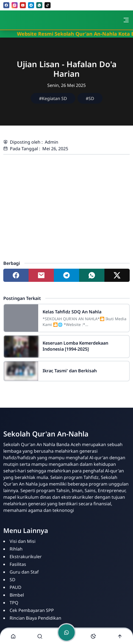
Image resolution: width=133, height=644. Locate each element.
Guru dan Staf (24, 572)
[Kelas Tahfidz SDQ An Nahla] (21, 318)
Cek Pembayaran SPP (32, 610)
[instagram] (15, 5)
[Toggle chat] (66, 632)
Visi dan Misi (23, 541)
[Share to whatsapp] (92, 275)
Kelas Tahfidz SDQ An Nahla (72, 312)
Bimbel (17, 595)
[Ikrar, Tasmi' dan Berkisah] (21, 371)
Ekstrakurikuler (26, 557)
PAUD (16, 587)
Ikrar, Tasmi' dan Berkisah (70, 371)
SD (13, 580)
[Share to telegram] (66, 275)
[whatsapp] (39, 5)
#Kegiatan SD (53, 98)
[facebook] (6, 5)
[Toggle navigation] (126, 20)
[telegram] (31, 5)
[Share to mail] (41, 275)
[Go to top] (120, 636)
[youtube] (23, 5)
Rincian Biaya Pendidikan (35, 618)
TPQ (14, 603)
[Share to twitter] (117, 275)
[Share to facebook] (16, 275)
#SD (90, 98)
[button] (13, 636)
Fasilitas (18, 564)
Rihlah (16, 549)
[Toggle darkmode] (93, 636)
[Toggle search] (40, 636)
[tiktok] (48, 5)
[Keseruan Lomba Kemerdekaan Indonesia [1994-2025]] (21, 347)
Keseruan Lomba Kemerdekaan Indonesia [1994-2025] (75, 346)
